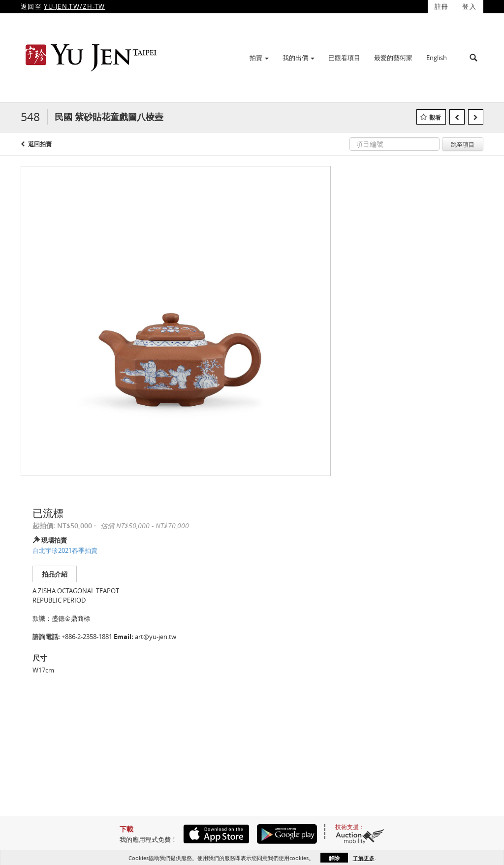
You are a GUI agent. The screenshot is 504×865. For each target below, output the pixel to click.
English (437, 58)
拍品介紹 (55, 574)
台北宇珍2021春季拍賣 (65, 550)
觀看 (435, 117)
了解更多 (364, 858)
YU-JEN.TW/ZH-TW (75, 6)
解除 (334, 858)
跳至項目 (463, 144)
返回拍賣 (40, 144)
